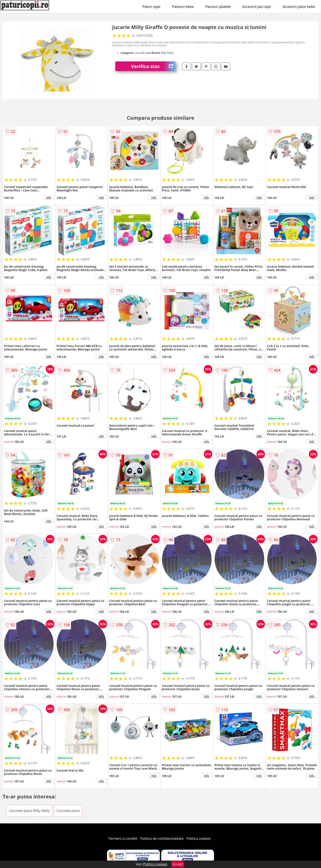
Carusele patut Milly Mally (29, 811)
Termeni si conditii (123, 839)
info (49, 197)
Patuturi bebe (183, 7)
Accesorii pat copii (257, 7)
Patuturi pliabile (218, 7)
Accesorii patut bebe (299, 7)
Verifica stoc (153, 66)
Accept (178, 864)
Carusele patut (68, 811)
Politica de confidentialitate (162, 839)
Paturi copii (151, 7)
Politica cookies (199, 839)
